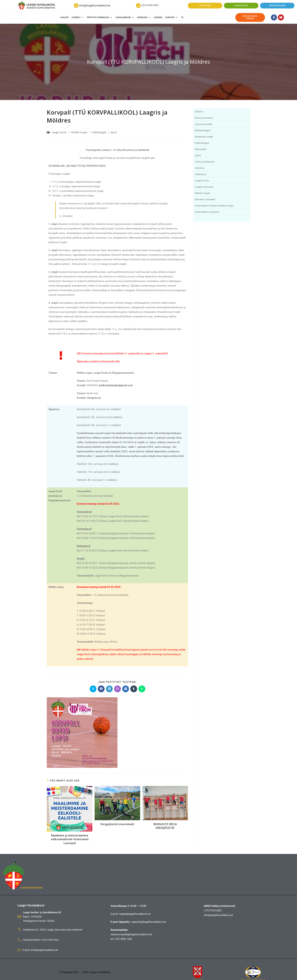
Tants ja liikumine (205, 162)
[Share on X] (93, 689)
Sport (114, 132)
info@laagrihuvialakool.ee (95, 6)
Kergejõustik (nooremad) (117, 824)
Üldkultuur (201, 174)
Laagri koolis (59, 132)
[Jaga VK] (126, 689)
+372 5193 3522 (150, 5)
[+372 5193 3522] (138, 6)
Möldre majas (79, 132)
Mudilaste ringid (204, 137)
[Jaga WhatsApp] (142, 689)
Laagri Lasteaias (204, 187)
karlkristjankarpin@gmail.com (116, 385)
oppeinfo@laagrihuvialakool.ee (149, 922)
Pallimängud (99, 132)
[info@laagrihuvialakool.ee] (76, 6)
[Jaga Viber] (117, 689)
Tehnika (199, 168)
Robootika (201, 149)
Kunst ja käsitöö (204, 118)
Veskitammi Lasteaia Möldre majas (214, 206)
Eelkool (199, 112)
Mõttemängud (203, 130)
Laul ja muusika (204, 124)
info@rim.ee (94, 398)
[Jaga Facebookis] (101, 689)
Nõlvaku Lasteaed (205, 199)
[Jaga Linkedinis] (109, 689)
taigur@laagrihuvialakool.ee (135, 914)
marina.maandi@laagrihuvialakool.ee (131, 934)
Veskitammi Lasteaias (207, 212)
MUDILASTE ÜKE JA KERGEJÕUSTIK (165, 826)
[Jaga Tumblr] (134, 689)
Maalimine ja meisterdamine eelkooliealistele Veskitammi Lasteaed (70, 839)
